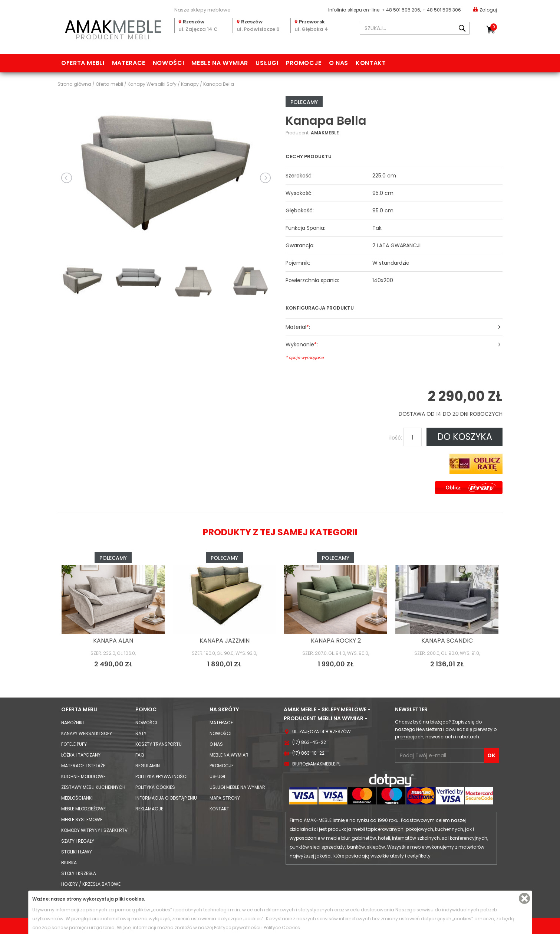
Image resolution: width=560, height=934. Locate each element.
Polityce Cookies (282, 928)
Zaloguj (485, 9)
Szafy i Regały (78, 841)
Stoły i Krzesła (79, 873)
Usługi (267, 63)
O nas (339, 63)
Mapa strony (225, 798)
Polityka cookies (155, 787)
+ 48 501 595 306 (442, 10)
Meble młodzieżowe (83, 809)
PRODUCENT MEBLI (113, 28)
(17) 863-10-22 (308, 753)
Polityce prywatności (237, 928)
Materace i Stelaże (83, 766)
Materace (129, 63)
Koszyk (494, 27)
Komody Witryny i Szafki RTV (94, 830)
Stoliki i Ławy (77, 852)
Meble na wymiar (220, 63)
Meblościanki (77, 798)
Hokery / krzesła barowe (91, 884)
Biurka (69, 863)
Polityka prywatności (162, 776)
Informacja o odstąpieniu (166, 798)
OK (491, 755)
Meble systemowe (82, 819)
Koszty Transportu (159, 744)
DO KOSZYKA (465, 437)
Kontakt (371, 63)
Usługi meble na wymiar (237, 787)
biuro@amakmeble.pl (316, 764)
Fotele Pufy (74, 744)
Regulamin (148, 766)
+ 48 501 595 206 (401, 10)
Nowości (168, 63)
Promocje (304, 63)
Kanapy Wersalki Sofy (87, 733)
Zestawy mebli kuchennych (93, 787)
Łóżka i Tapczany (81, 755)
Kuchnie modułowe (83, 776)
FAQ (140, 755)
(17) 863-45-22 (309, 742)
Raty (141, 733)
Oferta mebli (83, 63)
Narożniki (73, 723)
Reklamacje (149, 809)
